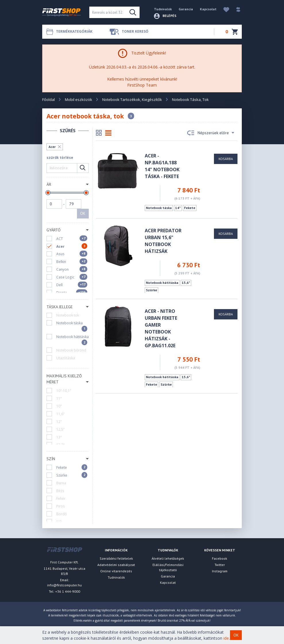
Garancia (186, 9)
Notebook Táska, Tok (190, 99)
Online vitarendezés (116, 571)
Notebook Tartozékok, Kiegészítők (132, 99)
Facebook (220, 558)
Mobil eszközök (79, 99)
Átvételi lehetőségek (168, 558)
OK (83, 213)
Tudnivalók (163, 9)
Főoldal (49, 99)
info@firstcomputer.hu (64, 585)
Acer (52, 147)
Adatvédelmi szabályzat (116, 565)
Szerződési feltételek (116, 558)
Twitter (220, 565)
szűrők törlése (60, 158)
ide (226, 638)
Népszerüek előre (211, 133)
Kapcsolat (208, 9)
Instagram (220, 571)
